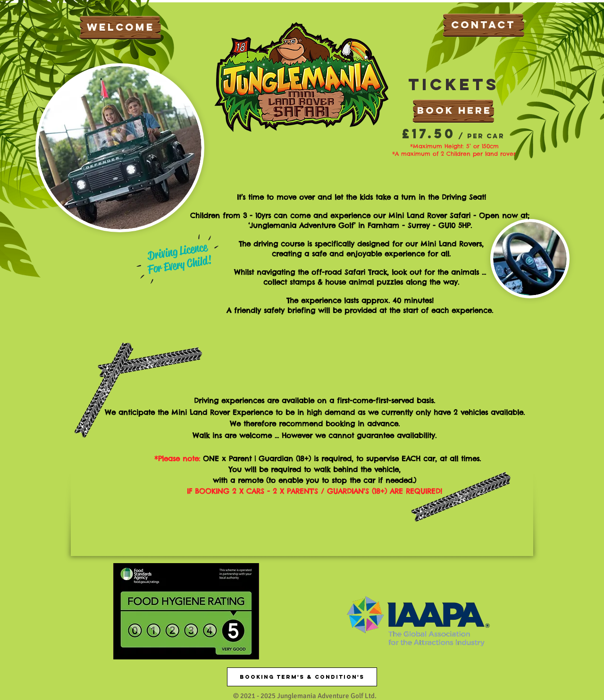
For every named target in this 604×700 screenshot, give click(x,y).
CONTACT (483, 25)
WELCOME (121, 27)
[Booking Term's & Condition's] (302, 677)
